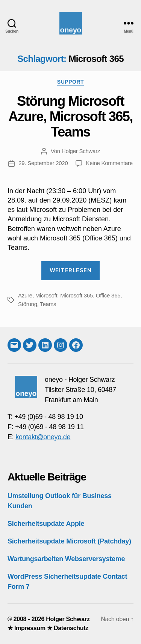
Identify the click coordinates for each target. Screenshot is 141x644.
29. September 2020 (43, 163)
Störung (28, 304)
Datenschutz (71, 628)
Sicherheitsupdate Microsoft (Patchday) (69, 541)
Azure (25, 295)
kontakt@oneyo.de (43, 437)
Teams (48, 304)
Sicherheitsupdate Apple (46, 524)
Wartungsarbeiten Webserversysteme (66, 559)
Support (70, 82)
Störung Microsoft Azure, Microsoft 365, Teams (70, 116)
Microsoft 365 (77, 295)
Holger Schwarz (81, 151)
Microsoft (46, 295)
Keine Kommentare (109, 163)
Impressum (30, 628)
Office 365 (108, 295)
